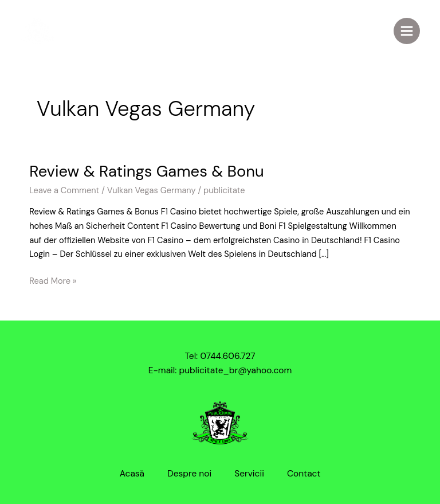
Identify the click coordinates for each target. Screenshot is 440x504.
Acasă (132, 474)
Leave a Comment (64, 191)
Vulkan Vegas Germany (152, 191)
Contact (304, 474)
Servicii (249, 474)
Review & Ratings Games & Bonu (146, 171)
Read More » (53, 281)
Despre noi (189, 474)
